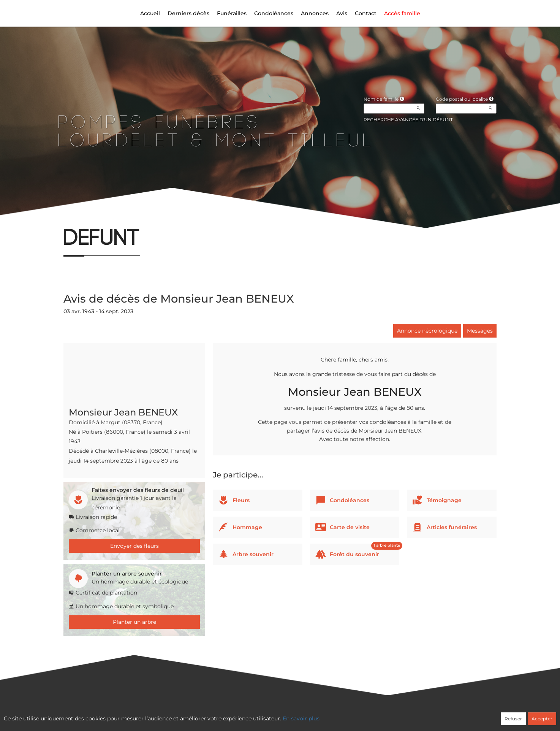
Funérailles (232, 13)
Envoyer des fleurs (134, 546)
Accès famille (402, 13)
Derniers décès (188, 13)
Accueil (150, 13)
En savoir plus (301, 718)
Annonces (315, 13)
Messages (480, 331)
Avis (342, 13)
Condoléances (274, 13)
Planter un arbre (134, 622)
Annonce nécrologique (427, 331)
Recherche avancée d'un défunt (408, 120)
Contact (366, 13)
